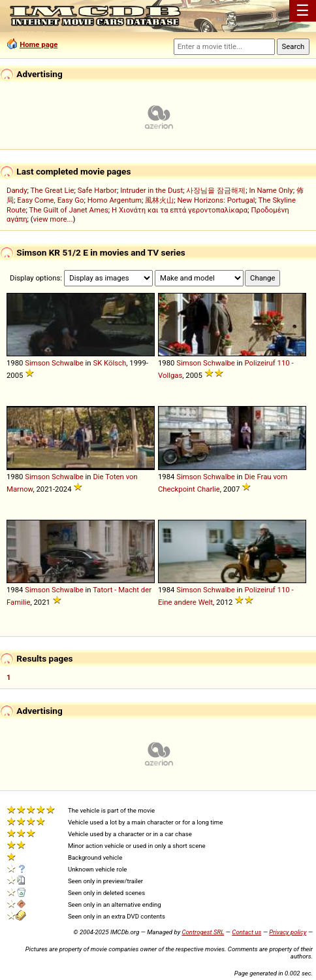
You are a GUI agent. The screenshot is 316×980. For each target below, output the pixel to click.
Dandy (17, 190)
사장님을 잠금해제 (216, 190)
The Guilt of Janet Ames (68, 210)
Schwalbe (68, 363)
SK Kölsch (109, 363)
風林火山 (159, 200)
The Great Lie (53, 190)
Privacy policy (288, 932)
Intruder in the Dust (151, 190)
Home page (39, 44)
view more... (53, 219)
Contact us (246, 932)
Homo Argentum (115, 200)
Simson (37, 363)
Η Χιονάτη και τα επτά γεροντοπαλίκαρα (180, 210)
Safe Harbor (97, 190)
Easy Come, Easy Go (50, 200)
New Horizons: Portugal (216, 200)
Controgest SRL (203, 932)
